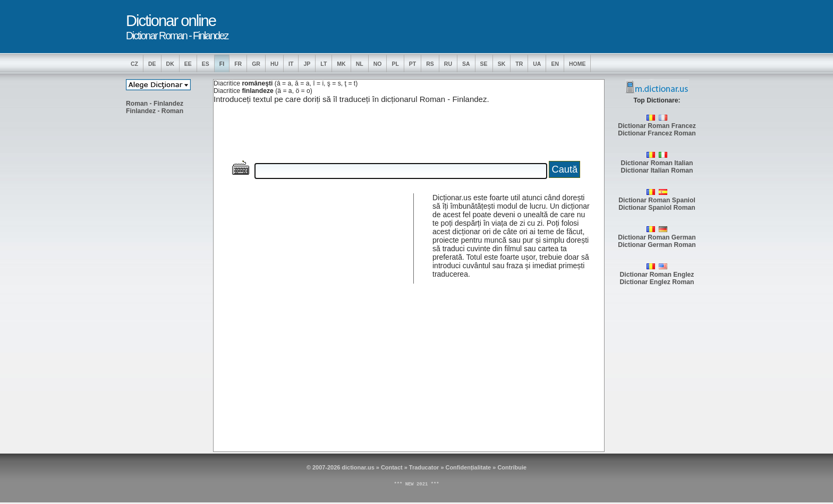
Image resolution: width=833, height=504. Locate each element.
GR (256, 64)
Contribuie (512, 467)
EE (188, 64)
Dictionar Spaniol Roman (657, 208)
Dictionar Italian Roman (657, 170)
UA (537, 64)
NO (378, 64)
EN (555, 64)
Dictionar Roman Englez (657, 275)
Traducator (424, 467)
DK (170, 64)
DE (152, 64)
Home (577, 64)
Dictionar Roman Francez (657, 126)
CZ (134, 64)
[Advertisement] (168, 282)
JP (307, 64)
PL (395, 64)
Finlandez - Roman (155, 111)
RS (430, 64)
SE (484, 64)
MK (341, 64)
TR (519, 64)
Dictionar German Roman (657, 245)
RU (448, 64)
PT (413, 64)
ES (206, 64)
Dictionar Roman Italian (657, 163)
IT (291, 64)
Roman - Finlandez (155, 104)
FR (238, 64)
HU (274, 64)
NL (360, 64)
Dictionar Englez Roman (657, 282)
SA (466, 64)
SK (502, 64)
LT (324, 64)
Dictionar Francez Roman (657, 133)
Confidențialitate (469, 467)
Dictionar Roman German (657, 237)
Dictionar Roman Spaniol (657, 200)
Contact (392, 467)
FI (222, 64)
